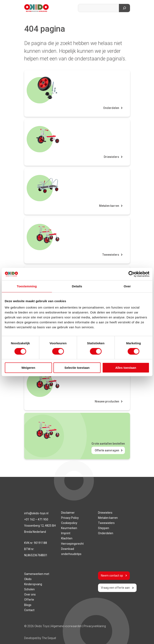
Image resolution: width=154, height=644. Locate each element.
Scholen (29, 589)
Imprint (66, 533)
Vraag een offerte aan (117, 588)
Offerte (29, 600)
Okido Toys (42, 626)
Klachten (67, 538)
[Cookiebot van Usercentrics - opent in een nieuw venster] (131, 274)
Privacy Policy (70, 518)
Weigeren (28, 368)
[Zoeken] (124, 8)
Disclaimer (68, 513)
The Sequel (49, 638)
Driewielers (111, 157)
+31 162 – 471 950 (36, 519)
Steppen (104, 528)
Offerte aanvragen (107, 450)
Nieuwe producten (107, 401)
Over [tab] (127, 286)
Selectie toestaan (77, 368)
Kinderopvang (33, 584)
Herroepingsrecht (72, 544)
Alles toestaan (126, 368)
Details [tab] (77, 286)
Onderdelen (111, 108)
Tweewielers (111, 255)
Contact (29, 610)
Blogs (28, 605)
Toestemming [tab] (27, 286)
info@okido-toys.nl (36, 513)
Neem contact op (114, 576)
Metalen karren (109, 206)
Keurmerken (69, 528)
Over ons (30, 594)
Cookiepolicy (69, 523)
